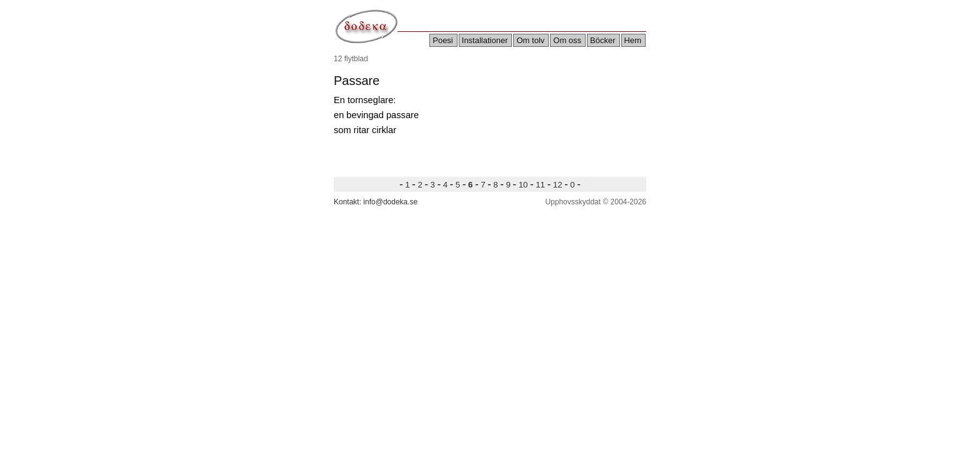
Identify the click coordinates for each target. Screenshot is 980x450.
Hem (633, 40)
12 (557, 185)
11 (541, 185)
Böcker (602, 40)
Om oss (567, 40)
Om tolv (530, 40)
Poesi (443, 40)
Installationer (485, 40)
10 (523, 185)
